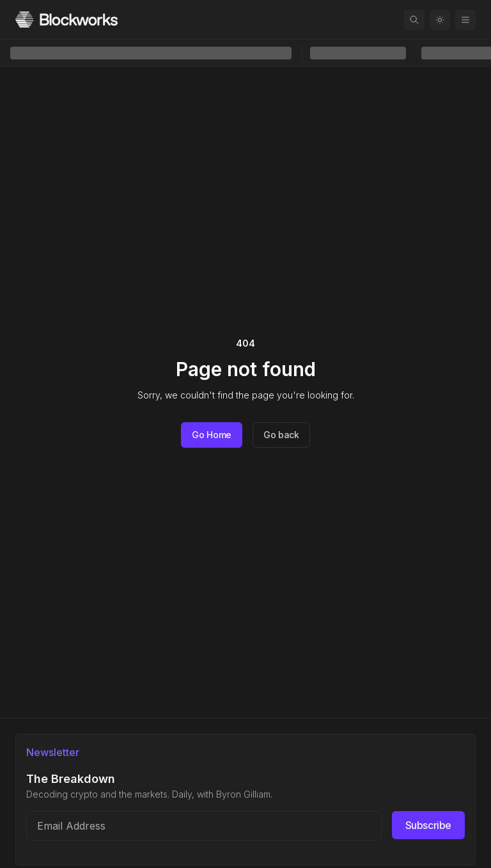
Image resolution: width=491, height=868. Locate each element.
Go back (281, 435)
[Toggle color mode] (440, 20)
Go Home (212, 435)
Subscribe (428, 825)
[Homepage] (66, 20)
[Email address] (204, 826)
